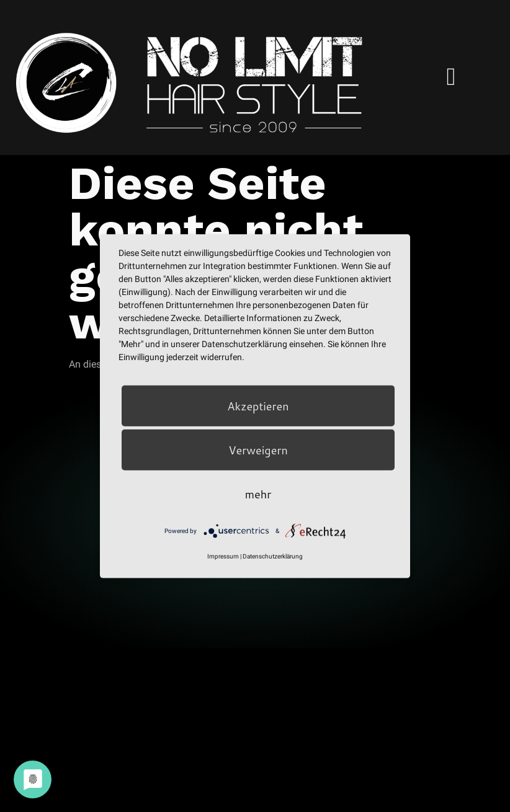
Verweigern (258, 450)
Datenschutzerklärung (273, 556)
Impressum (223, 556)
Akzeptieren (258, 406)
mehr (258, 494)
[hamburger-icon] (451, 77)
